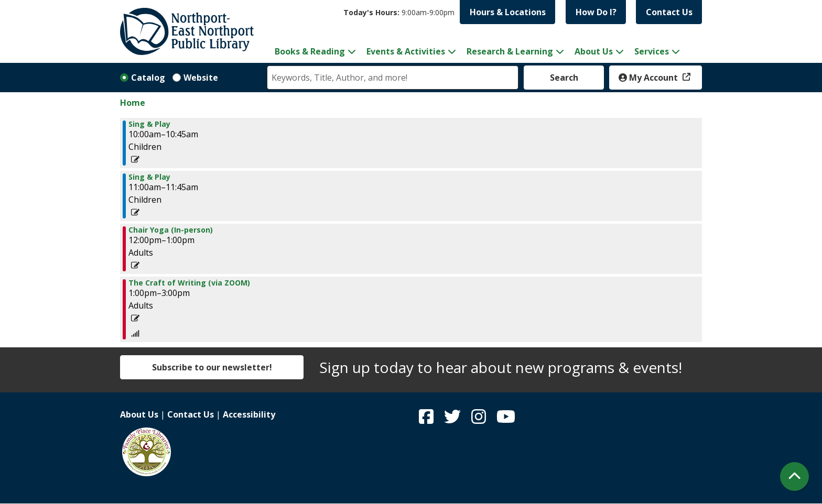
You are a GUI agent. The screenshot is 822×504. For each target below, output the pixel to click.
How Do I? (596, 12)
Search (564, 78)
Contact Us (669, 12)
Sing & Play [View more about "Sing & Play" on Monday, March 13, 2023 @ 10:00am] (149, 124)
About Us (139, 414)
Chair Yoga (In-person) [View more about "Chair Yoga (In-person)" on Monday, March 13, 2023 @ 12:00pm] (171, 230)
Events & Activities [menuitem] (406, 51)
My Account (649, 78)
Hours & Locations (508, 12)
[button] (399, 12)
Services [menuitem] (652, 51)
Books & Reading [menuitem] (310, 51)
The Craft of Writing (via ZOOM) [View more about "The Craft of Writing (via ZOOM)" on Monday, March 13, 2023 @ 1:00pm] (189, 283)
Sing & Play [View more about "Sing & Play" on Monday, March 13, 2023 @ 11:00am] (149, 177)
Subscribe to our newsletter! (212, 367)
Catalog (148, 78)
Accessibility (249, 414)
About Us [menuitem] (594, 51)
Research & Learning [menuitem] (510, 51)
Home (133, 103)
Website (201, 78)
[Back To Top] (794, 476)
